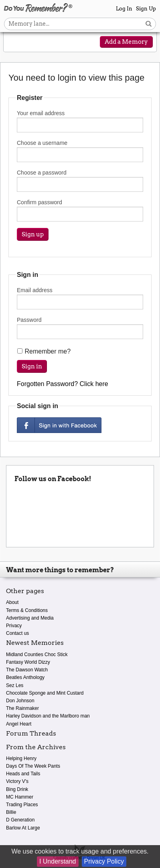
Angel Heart (19, 724)
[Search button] (149, 24)
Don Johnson (20, 701)
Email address (80, 298)
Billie (11, 812)
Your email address (80, 121)
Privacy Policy (104, 861)
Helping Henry (21, 758)
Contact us (17, 633)
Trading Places (22, 805)
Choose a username (80, 151)
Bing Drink (17, 789)
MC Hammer (20, 797)
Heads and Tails (23, 774)
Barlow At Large (23, 828)
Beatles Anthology (25, 677)
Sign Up (146, 9)
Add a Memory (126, 42)
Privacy (14, 626)
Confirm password (80, 210)
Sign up (33, 234)
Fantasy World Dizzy (28, 662)
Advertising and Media (30, 618)
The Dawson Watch (27, 670)
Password (80, 328)
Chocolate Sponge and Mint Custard (45, 693)
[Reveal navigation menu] (16, 43)
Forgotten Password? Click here (63, 384)
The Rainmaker (22, 708)
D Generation (20, 820)
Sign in (32, 366)
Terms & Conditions (27, 610)
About (12, 602)
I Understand (58, 861)
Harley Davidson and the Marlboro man (48, 716)
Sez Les (15, 685)
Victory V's (17, 781)
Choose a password (80, 181)
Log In (124, 9)
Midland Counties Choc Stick (37, 655)
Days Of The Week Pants (33, 766)
